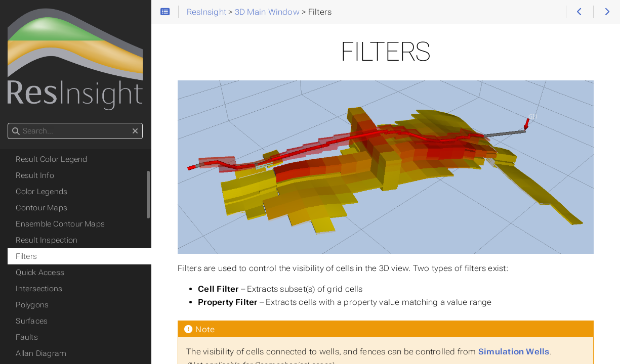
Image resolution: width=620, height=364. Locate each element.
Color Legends (42, 192)
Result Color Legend (52, 159)
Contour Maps (42, 208)
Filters (27, 256)
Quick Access (40, 272)
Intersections (39, 289)
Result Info (35, 175)
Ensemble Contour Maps (61, 224)
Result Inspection (47, 240)
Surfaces (32, 321)
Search (9, 123)
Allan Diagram (42, 353)
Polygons (33, 305)
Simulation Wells (514, 352)
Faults (27, 337)
